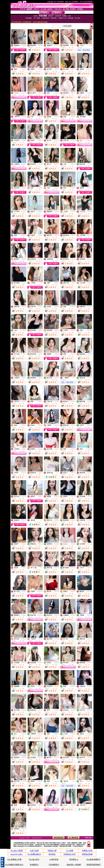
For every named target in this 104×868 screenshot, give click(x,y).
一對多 (90, 45)
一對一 (57, 259)
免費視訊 (24, 45)
